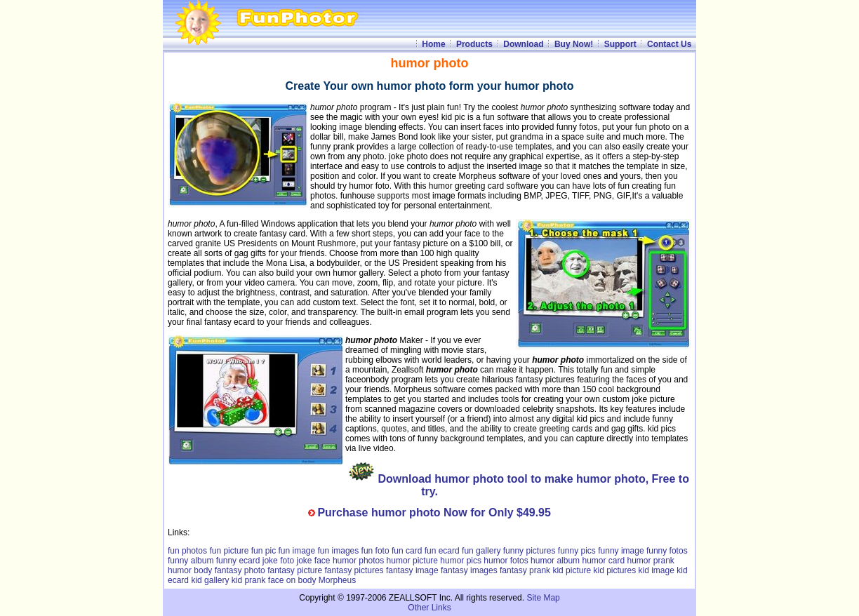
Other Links (429, 608)
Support (620, 44)
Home (433, 44)
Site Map (543, 598)
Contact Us (669, 44)
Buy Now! (574, 44)
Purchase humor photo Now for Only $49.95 (434, 513)
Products (474, 44)
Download (523, 44)
